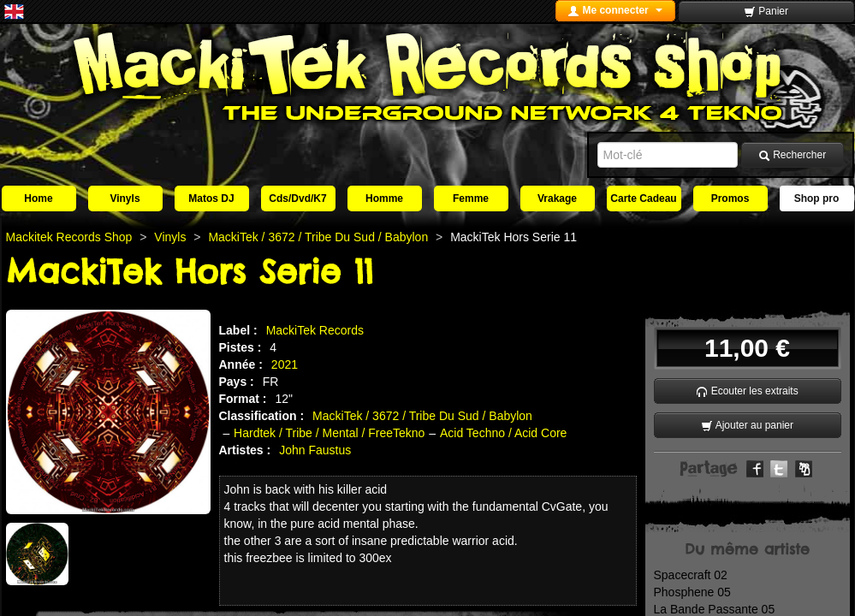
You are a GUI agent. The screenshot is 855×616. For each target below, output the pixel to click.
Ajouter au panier (747, 426)
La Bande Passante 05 (715, 609)
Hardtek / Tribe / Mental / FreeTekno (329, 433)
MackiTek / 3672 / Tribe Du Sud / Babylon (422, 416)
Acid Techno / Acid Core (503, 433)
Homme (384, 198)
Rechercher (792, 155)
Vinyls (125, 198)
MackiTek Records (315, 330)
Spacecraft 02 (691, 575)
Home (38, 198)
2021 (285, 364)
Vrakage (557, 198)
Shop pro (817, 198)
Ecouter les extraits (747, 391)
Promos (730, 198)
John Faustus (315, 450)
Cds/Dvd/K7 (297, 198)
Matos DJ (211, 198)
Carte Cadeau (643, 198)
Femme (471, 198)
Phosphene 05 (692, 592)
